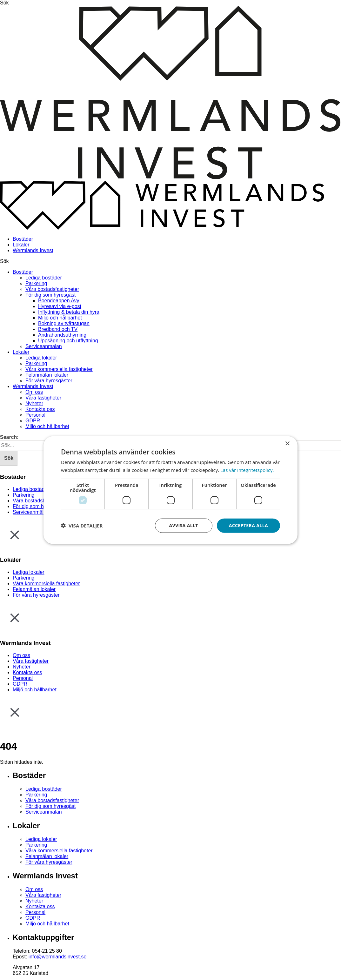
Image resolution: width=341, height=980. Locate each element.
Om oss (34, 392)
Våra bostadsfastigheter (52, 289)
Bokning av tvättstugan (64, 323)
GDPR (33, 421)
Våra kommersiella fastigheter (59, 369)
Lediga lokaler (41, 358)
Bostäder (23, 239)
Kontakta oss (40, 409)
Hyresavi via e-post (60, 306)
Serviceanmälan (44, 346)
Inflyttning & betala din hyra (69, 312)
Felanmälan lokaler (47, 375)
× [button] (287, 444)
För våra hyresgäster (49, 381)
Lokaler (21, 245)
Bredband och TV (58, 329)
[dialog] (170, 490)
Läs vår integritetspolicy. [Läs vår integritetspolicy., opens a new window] (247, 470)
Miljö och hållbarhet (60, 318)
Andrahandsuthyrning (62, 335)
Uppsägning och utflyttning (68, 341)
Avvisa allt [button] (183, 525)
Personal (35, 415)
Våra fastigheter (43, 398)
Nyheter (34, 403)
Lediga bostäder (44, 278)
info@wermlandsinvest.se (58, 957)
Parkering (36, 283)
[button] (82, 526)
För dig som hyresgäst (50, 295)
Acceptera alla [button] (248, 525)
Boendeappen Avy (59, 301)
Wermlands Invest (33, 250)
